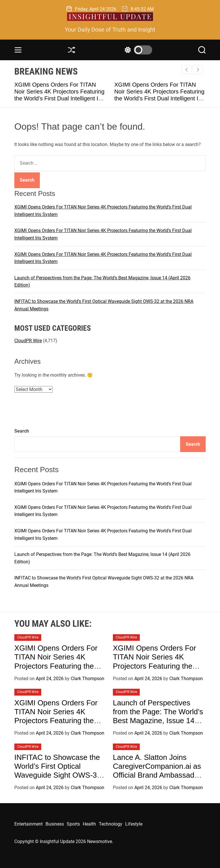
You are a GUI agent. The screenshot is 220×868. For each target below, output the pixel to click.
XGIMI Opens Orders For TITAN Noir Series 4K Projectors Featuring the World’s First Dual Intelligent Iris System (61, 666)
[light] (137, 50)
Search (22, 431)
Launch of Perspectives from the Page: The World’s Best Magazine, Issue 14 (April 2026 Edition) (158, 716)
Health (89, 824)
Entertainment (29, 824)
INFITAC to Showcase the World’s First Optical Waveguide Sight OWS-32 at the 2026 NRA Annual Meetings (58, 775)
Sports (73, 824)
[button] (198, 70)
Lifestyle (134, 824)
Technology (111, 824)
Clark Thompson (88, 679)
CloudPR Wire (28, 341)
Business (55, 824)
